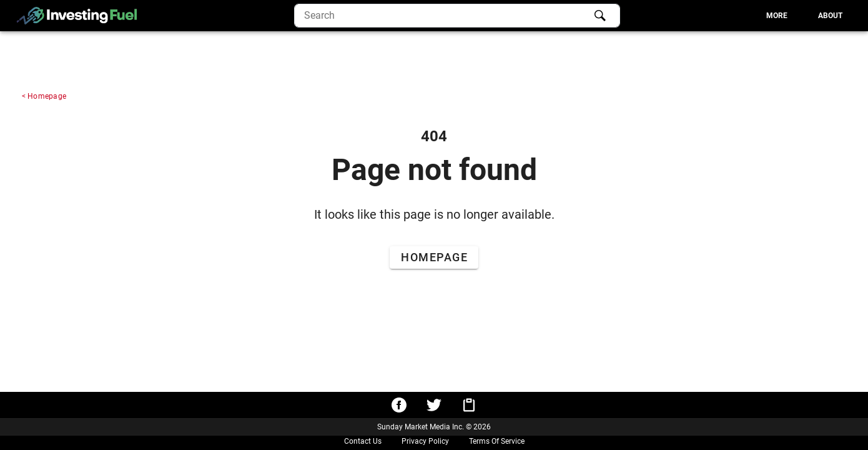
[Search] (600, 16)
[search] (457, 16)
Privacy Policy (425, 441)
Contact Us (363, 441)
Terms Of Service (497, 441)
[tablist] (737, 16)
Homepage (47, 96)
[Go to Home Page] (434, 257)
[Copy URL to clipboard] (469, 405)
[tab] (777, 16)
